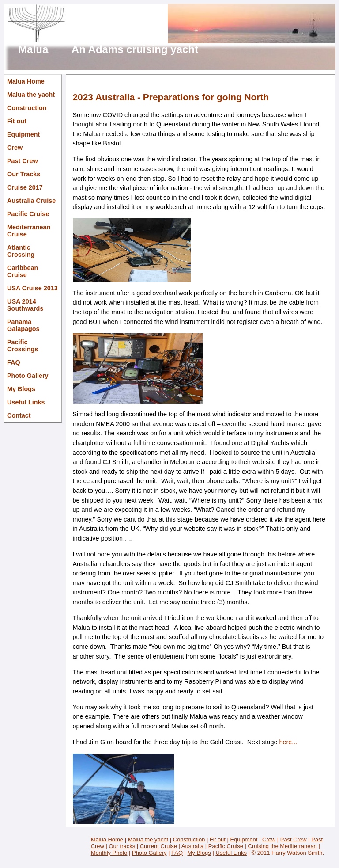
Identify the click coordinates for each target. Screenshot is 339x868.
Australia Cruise (31, 201)
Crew (15, 148)
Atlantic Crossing (21, 251)
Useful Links (26, 402)
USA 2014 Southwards (25, 305)
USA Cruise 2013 (32, 288)
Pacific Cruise (28, 214)
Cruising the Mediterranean (282, 846)
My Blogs (21, 389)
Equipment (23, 134)
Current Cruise (158, 846)
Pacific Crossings (23, 346)
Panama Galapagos (23, 325)
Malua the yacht (31, 95)
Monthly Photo (109, 853)
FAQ (14, 362)
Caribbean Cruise (23, 271)
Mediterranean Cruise (29, 231)
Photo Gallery (28, 376)
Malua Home (26, 81)
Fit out (17, 121)
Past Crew (23, 161)
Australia (192, 846)
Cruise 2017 (25, 187)
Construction (27, 108)
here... (288, 742)
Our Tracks (24, 174)
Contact (19, 415)
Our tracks (122, 846)
